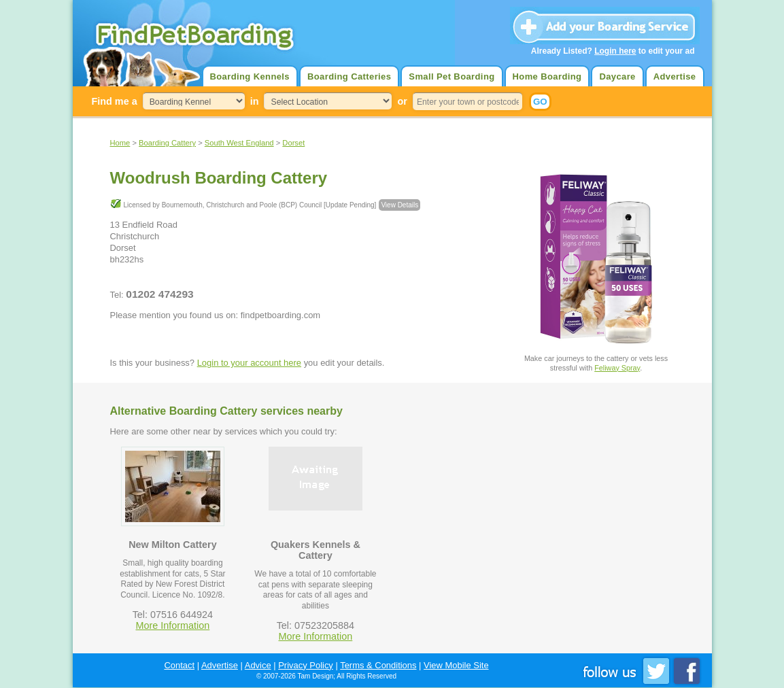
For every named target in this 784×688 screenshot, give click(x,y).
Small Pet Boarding (451, 76)
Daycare (617, 76)
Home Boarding (547, 76)
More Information (173, 625)
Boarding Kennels (250, 76)
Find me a (115, 101)
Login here (615, 51)
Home (120, 143)
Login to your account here (249, 363)
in (255, 101)
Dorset (293, 143)
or (402, 101)
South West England (239, 143)
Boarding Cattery (167, 143)
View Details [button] (399, 205)
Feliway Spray (617, 368)
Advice (258, 665)
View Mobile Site (456, 665)
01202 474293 (159, 294)
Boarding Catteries (349, 76)
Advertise (675, 76)
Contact (179, 665)
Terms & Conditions (378, 665)
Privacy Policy (306, 665)
